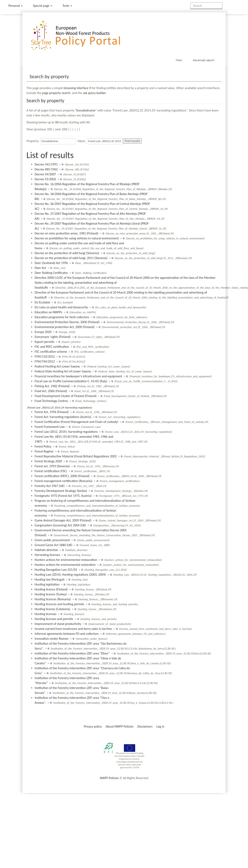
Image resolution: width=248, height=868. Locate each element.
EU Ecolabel (42, 302)
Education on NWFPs (49, 312)
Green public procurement (52, 540)
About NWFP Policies (120, 726)
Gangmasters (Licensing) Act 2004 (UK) (60, 525)
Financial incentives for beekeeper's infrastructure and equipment (78, 376)
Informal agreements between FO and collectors (67, 634)
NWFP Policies (109, 778)
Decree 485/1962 (46, 169)
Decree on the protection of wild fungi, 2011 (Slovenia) (71, 258)
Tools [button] (67, 6)
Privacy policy (93, 726)
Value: (82, 141)
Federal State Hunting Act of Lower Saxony (63, 371)
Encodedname (86, 110)
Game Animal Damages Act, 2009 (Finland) (63, 520)
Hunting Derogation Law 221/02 (56, 570)
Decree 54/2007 (45, 174)
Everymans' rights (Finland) (53, 337)
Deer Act (40, 268)
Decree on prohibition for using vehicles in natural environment (77, 238)
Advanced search (204, 60)
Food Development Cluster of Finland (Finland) (66, 396)
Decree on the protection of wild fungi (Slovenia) (67, 253)
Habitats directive (46, 550)
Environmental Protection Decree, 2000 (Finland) (67, 322)
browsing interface (76, 88)
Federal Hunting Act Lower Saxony (57, 366)
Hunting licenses (46, 614)
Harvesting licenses (47, 555)
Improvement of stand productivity (58, 624)
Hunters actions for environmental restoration (65, 565)
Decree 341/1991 (46, 164)
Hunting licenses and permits (54, 619)
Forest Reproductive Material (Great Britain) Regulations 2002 (76, 456)
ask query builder (94, 93)
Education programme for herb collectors (62, 317)
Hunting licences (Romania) (53, 599)
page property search (56, 93)
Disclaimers (145, 726)
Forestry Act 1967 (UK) (50, 486)
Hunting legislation (47, 584)
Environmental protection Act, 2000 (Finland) (65, 327)
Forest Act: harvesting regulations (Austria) (63, 417)
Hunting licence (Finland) (51, 589)
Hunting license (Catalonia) (53, 609)
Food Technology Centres (51, 401)
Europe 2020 (43, 332)
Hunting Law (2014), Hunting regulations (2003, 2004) (70, 575)
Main (179, 60)
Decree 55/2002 (45, 179)
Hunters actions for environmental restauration (66, 560)
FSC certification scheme (51, 352)
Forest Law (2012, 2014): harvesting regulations (66, 432)
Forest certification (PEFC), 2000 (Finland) (62, 476)
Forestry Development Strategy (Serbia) (61, 491)
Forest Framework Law (50, 427)
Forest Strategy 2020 (48, 461)
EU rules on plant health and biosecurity (61, 307)
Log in (160, 726)
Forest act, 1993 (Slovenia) (52, 466)
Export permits (45, 342)
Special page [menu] (42, 6)
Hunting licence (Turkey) (51, 594)
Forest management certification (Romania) (64, 481)
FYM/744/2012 (45, 361)
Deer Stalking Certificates (51, 273)
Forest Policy (43, 446)
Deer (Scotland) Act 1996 (51, 263)
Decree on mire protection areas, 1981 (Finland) (67, 233)
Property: (33, 141)
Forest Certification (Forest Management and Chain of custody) (76, 422)
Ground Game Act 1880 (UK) (54, 545)
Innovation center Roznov (52, 639)
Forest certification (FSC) (51, 471)
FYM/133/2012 (45, 356)
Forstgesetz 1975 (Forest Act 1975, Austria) (63, 496)
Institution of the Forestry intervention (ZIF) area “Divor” (72, 653)
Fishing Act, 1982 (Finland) (52, 386)
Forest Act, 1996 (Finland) (52, 412)
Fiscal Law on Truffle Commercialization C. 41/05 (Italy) (71, 381)
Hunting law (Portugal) (50, 579)
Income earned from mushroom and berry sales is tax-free (73, 629)
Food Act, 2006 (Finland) (51, 391)
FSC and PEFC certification (52, 347)
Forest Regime (44, 451)
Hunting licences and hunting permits (59, 604)
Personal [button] (15, 6)
